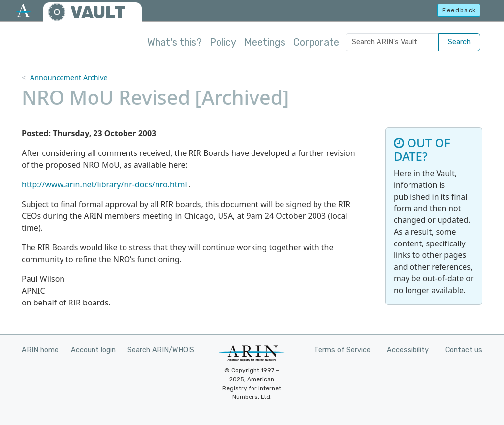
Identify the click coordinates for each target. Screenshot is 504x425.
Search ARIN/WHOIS (161, 350)
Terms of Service (342, 350)
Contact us (464, 350)
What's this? (174, 42)
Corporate (316, 42)
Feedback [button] (459, 10)
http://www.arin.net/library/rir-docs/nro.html (104, 184)
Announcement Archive (69, 77)
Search (459, 42)
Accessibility (408, 350)
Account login (93, 350)
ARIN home (40, 350)
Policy (223, 42)
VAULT (98, 13)
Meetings (265, 42)
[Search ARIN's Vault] (392, 42)
